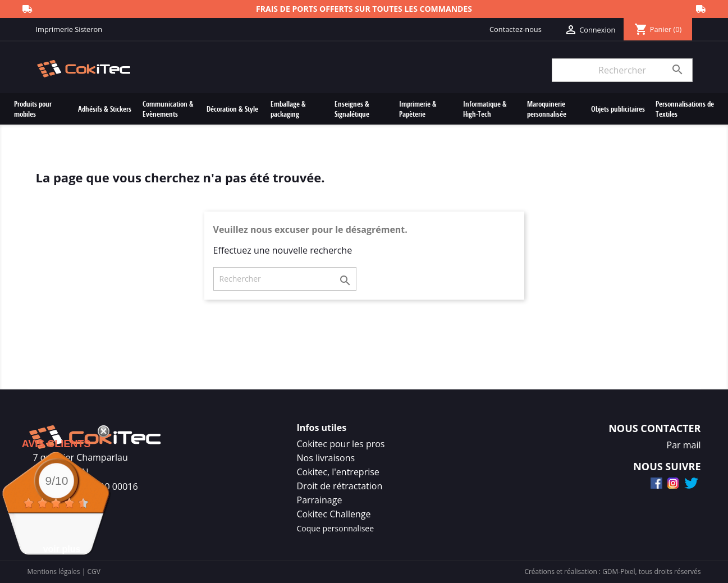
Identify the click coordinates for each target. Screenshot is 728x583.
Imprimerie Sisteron (69, 29)
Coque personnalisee (336, 528)
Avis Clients (56, 444)
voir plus (62, 549)
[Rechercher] (622, 70)
